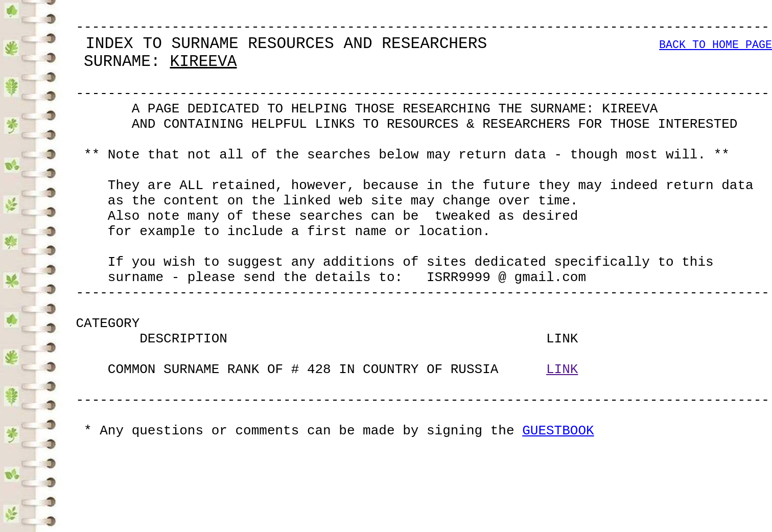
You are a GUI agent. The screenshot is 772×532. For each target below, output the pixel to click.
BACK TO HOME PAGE (716, 53)
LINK (562, 443)
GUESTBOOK (558, 516)
